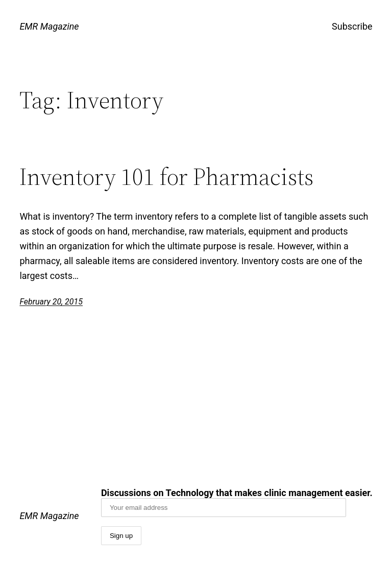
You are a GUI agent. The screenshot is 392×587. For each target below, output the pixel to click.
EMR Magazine (49, 26)
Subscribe (352, 26)
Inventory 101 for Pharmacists (166, 177)
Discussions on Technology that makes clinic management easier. (237, 502)
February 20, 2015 (51, 302)
